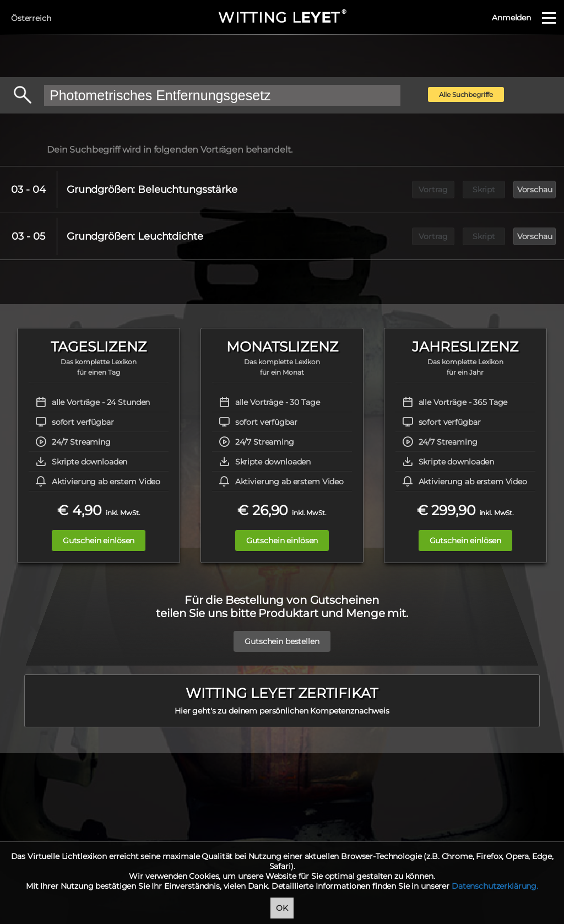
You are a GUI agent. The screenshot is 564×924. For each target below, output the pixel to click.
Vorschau (535, 190)
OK (282, 908)
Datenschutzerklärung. (495, 886)
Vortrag (433, 190)
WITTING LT (282, 18)
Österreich (31, 18)
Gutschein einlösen (99, 541)
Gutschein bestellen (282, 636)
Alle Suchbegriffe (466, 94)
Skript (484, 190)
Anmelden (511, 18)
